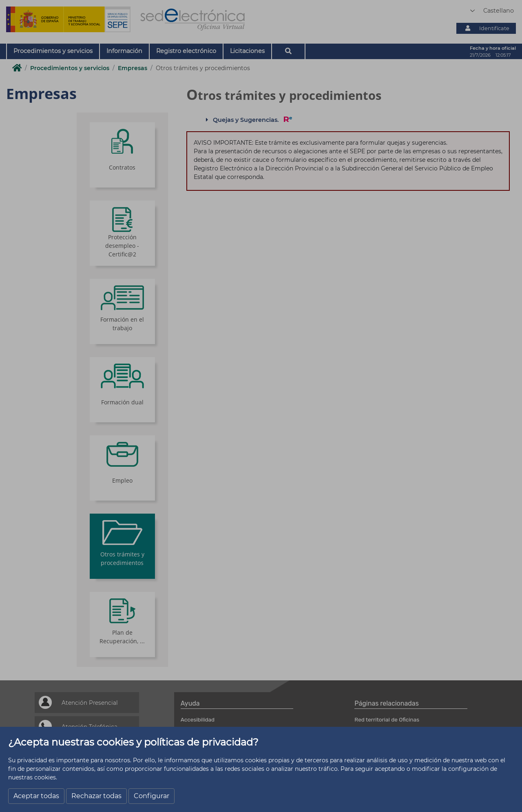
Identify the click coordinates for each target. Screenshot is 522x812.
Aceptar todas (36, 796)
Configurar (152, 796)
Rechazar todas (96, 796)
